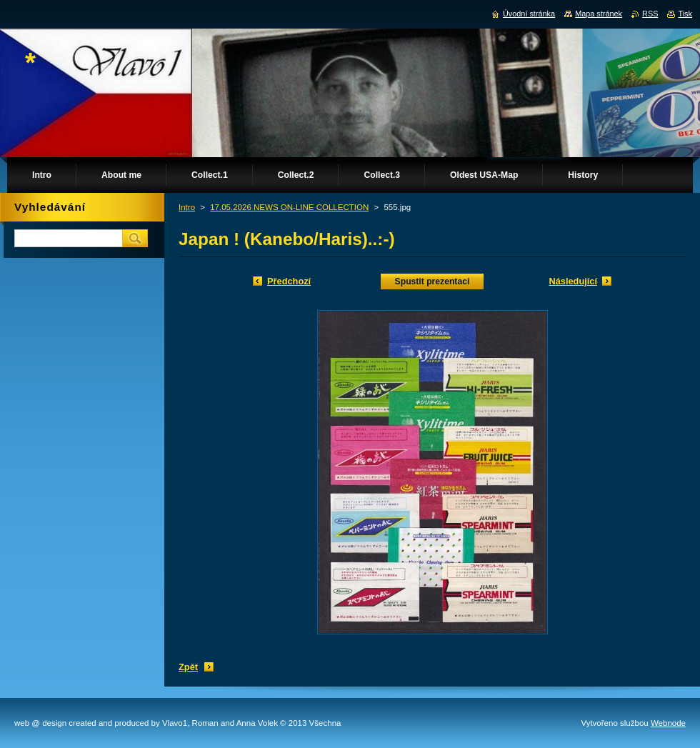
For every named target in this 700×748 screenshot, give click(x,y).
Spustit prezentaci (432, 281)
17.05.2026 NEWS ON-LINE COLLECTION (289, 207)
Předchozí (289, 281)
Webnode (668, 723)
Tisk (685, 14)
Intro (187, 207)
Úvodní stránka (529, 14)
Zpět (188, 667)
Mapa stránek (599, 14)
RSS (650, 14)
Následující (573, 281)
